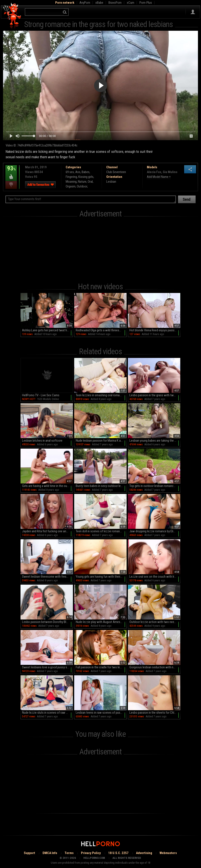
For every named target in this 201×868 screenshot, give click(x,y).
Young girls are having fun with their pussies (101, 577)
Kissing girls (86, 177)
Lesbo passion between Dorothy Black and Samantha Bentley (47, 622)
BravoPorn (115, 3)
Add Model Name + (159, 177)
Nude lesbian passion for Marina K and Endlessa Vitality (101, 441)
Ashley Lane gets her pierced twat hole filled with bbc (47, 330)
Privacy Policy (91, 853)
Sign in (193, 12)
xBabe (99, 3)
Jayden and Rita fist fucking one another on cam (47, 531)
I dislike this (11, 185)
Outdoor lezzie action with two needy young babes (155, 622)
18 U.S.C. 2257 (118, 853)
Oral (90, 182)
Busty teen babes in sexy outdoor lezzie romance (101, 486)
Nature (82, 182)
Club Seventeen (116, 172)
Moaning (71, 182)
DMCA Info (50, 853)
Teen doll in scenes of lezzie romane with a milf (101, 531)
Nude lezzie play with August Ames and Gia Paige (101, 622)
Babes (86, 172)
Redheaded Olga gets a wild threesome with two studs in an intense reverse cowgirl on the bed (101, 330)
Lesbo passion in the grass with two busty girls (155, 395)
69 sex (70, 172)
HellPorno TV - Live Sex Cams (41, 395)
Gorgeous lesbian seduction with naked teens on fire (155, 667)
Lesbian (111, 182)
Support (29, 853)
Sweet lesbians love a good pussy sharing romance (47, 667)
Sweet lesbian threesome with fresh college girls (47, 577)
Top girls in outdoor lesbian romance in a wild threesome (155, 486)
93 (11, 172)
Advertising (144, 853)
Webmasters (168, 853)
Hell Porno (12, 16)
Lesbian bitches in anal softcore (42, 441)
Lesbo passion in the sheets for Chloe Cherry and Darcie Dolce (155, 713)
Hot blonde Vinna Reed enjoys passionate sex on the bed (155, 330)
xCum (131, 3)
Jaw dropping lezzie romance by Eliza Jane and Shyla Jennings (155, 531)
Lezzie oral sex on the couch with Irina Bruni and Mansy (155, 577)
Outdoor (82, 186)
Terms (69, 853)
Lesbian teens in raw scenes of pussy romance (101, 713)
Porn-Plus (146, 3)
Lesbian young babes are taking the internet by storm (155, 441)
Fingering (71, 177)
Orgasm (71, 186)
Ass (78, 172)
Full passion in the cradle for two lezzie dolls (101, 667)
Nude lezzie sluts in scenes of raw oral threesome (47, 713)
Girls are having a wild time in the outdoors (47, 486)
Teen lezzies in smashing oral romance (100, 395)
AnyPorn (85, 3)
